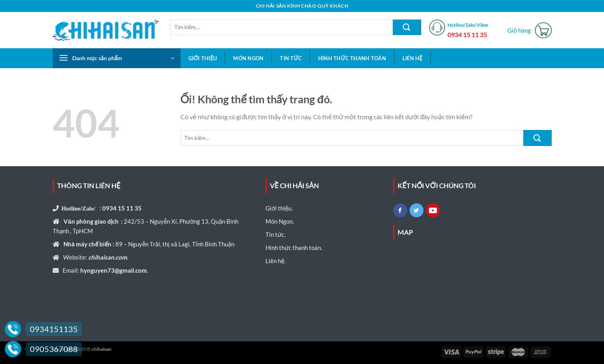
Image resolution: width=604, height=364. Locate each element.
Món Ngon (248, 58)
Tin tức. (275, 234)
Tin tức (291, 58)
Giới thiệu (203, 58)
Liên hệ (412, 58)
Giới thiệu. (279, 208)
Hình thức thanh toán (352, 58)
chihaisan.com (107, 257)
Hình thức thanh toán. (294, 248)
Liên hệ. (275, 261)
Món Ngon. (280, 221)
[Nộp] (407, 27)
